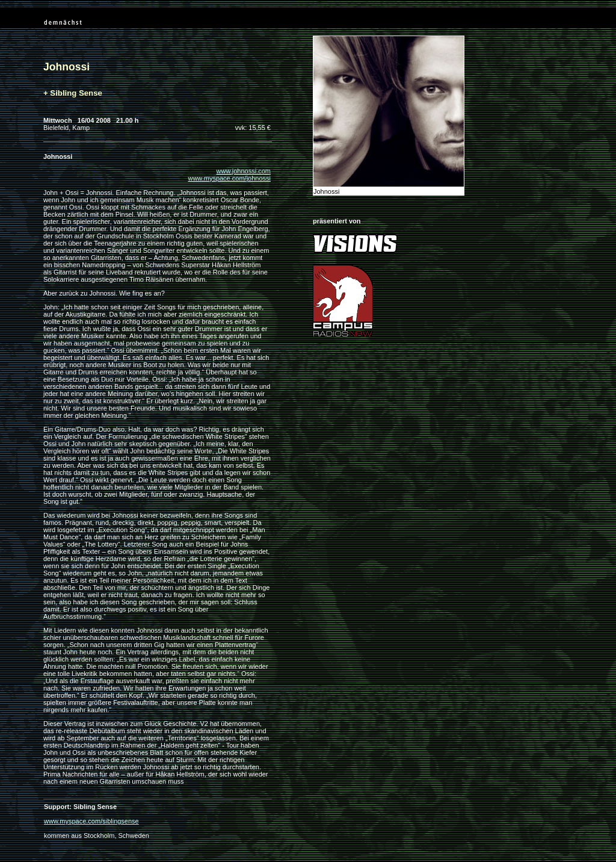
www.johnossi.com (244, 171)
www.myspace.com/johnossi (229, 178)
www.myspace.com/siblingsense (91, 821)
